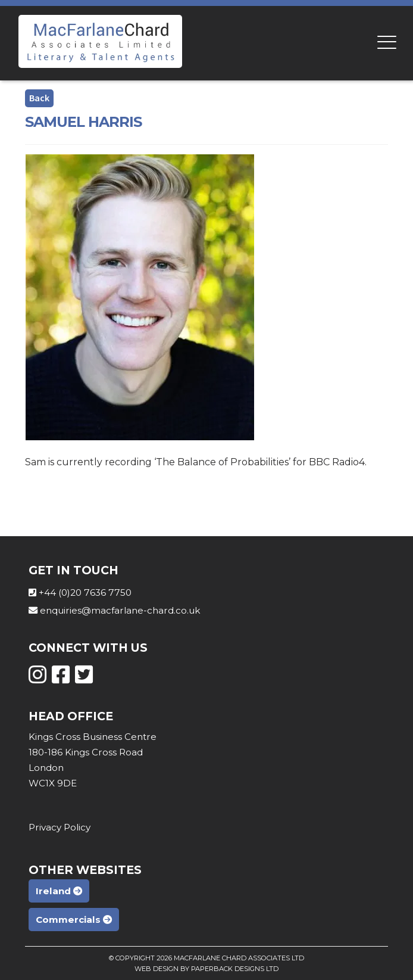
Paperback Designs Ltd (235, 969)
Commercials (74, 920)
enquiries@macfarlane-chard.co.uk (120, 610)
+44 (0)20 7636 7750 (85, 592)
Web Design (157, 969)
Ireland (59, 891)
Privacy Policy (60, 827)
